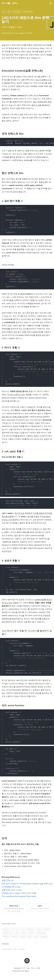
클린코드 (6, 929)
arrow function (28, 12)
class (36, 937)
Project (22, 937)
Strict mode (31, 896)
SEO (29, 937)
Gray (15, 949)
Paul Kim (22, 949)
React (39, 929)
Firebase (14, 937)
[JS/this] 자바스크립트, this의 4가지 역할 (19, 893)
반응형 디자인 (8, 933)
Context (6, 937)
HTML (24, 933)
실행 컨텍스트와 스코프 (12, 890)
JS (23, 929)
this (9, 12)
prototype (44, 937)
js (4, 12)
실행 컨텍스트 (8, 880)
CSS (17, 933)
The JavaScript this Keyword (14, 896)
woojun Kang (7, 949)
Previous (14, 908)
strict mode (17, 12)
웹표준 (31, 933)
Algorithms (30, 929)
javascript (47, 929)
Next (40, 907)
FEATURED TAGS (9, 924)
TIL (13, 929)
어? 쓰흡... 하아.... (10, 3)
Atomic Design (41, 933)
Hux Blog (25, 971)
